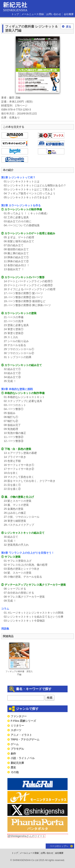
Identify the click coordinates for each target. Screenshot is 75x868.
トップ (15, 14)
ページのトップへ (59, 846)
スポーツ (16, 730)
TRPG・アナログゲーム (25, 739)
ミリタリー (17, 726)
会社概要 (69, 14)
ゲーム (15, 744)
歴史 (13, 767)
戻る (69, 27)
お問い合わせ (54, 14)
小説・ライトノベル (23, 758)
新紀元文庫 (17, 763)
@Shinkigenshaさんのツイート (26, 836)
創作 (13, 754)
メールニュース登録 (33, 14)
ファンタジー (19, 716)
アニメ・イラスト (21, 735)
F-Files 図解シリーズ (23, 721)
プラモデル (17, 749)
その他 (15, 772)
